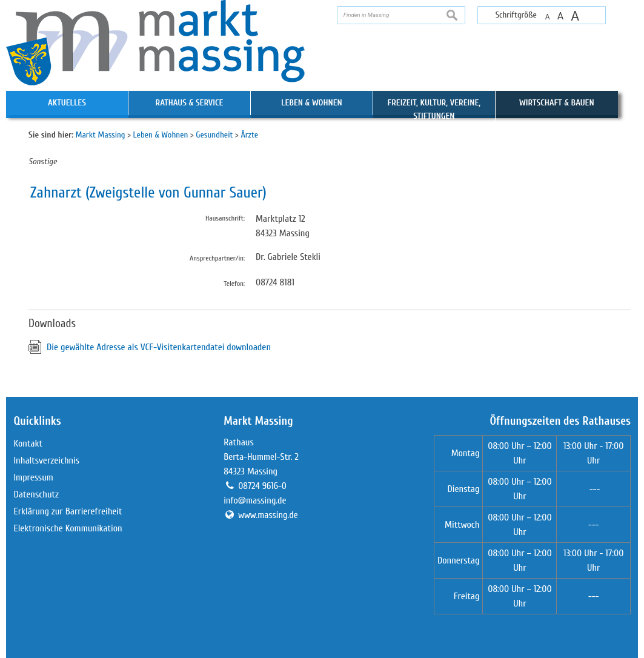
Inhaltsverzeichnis (46, 460)
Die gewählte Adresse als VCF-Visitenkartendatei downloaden (159, 347)
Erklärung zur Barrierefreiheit (68, 511)
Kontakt (28, 444)
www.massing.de (268, 515)
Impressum (33, 477)
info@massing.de (255, 500)
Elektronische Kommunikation (68, 528)
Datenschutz (36, 494)
